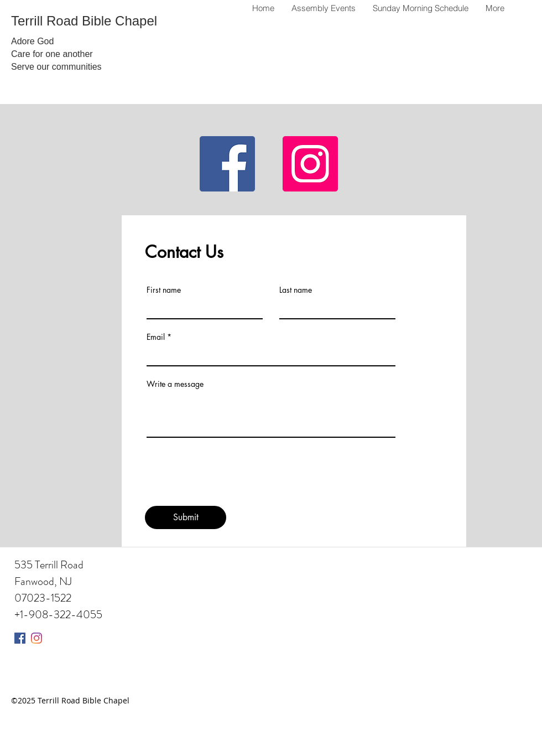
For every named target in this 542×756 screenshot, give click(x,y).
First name (164, 290)
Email (156, 337)
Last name (296, 290)
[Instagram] (310, 164)
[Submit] (186, 517)
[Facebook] (227, 164)
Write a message (175, 384)
